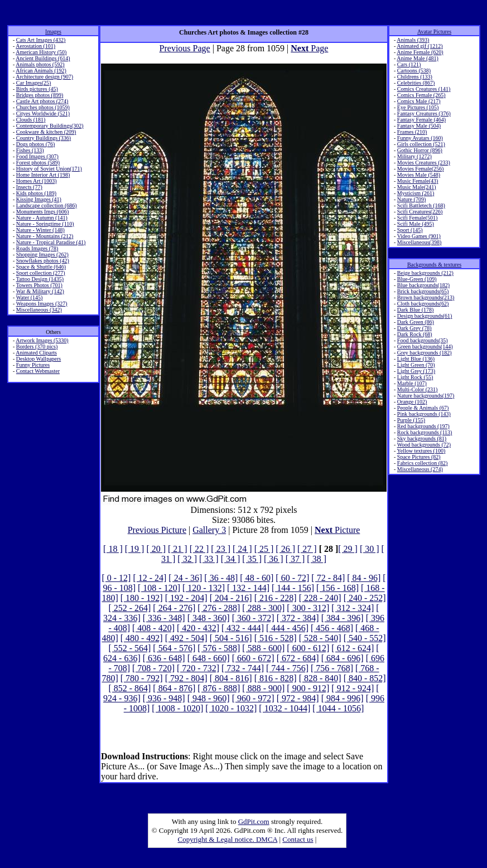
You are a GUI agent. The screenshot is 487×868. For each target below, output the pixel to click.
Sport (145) (410, 230)
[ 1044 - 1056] (338, 708)
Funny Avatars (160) (420, 138)
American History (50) (41, 52)
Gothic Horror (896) (420, 150)
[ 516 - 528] (276, 638)
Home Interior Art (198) (43, 175)
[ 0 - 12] (116, 578)
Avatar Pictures (434, 31)
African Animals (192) (41, 71)
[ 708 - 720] (153, 668)
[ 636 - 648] (164, 658)
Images (53, 31)
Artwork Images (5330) (42, 340)
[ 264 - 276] (174, 608)
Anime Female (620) (420, 52)
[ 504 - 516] (231, 638)
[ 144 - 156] (293, 588)
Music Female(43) (418, 181)
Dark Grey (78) (414, 328)
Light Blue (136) (416, 359)
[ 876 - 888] (219, 688)
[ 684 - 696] (343, 658)
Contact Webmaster (38, 371)
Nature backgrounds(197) (426, 396)
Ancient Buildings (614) (43, 58)
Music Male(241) (417, 187)
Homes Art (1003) (37, 181)
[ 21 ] (178, 549)
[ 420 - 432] (198, 628)
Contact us (298, 839)
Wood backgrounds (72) (424, 445)
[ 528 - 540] (320, 638)
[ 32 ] (187, 559)
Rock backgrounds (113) (425, 432)
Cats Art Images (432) (41, 40)
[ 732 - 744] (243, 668)
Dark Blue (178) (416, 310)
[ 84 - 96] (364, 578)
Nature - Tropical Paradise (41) (51, 242)
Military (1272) (414, 156)
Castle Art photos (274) (42, 101)
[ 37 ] (295, 559)
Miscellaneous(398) (419, 242)
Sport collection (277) (41, 273)
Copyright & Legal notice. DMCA (228, 839)
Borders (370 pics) (37, 346)
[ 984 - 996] (343, 698)
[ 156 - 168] (337, 588)
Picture (337, 530)
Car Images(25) (33, 83)
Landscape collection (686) (47, 205)
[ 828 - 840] (320, 678)
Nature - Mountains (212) (45, 236)
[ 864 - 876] (174, 688)
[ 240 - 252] (365, 598)
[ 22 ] (199, 549)
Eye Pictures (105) (418, 107)
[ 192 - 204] (186, 598)
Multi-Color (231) (418, 389)
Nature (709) (411, 199)
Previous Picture (157, 530)
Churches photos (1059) (43, 107)
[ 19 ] (135, 549)
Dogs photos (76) (35, 144)
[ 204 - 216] (231, 598)
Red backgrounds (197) (423, 426)
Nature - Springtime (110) (45, 224)
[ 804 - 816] (231, 678)
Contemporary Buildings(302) (50, 126)
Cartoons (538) (414, 71)
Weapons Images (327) (42, 304)
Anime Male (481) (417, 58)
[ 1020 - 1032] (231, 708)
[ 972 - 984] (298, 698)
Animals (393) (413, 40)
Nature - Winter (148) (40, 230)
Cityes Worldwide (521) (43, 113)
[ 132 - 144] (248, 588)
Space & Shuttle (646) (41, 267)
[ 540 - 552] (365, 638)
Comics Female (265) (421, 95)
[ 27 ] (307, 549)
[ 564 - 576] (174, 648)
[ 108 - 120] (159, 588)
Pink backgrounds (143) (424, 414)
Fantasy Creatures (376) (424, 113)
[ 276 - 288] (219, 608)
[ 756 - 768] (332, 668)
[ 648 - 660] (209, 658)
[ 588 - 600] (263, 648)
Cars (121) (409, 64)
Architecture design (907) (44, 77)
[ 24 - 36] (185, 578)
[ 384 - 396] (343, 618)
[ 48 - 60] (257, 578)
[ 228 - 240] (320, 598)
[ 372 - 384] (298, 618)
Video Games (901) (419, 236)
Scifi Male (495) (416, 224)
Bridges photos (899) (40, 95)
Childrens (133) (415, 77)
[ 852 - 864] (129, 688)
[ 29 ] (348, 549)
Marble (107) (412, 383)
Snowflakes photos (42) (43, 261)
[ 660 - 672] (253, 658)
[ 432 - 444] (243, 628)
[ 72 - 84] (328, 578)
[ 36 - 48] (221, 578)
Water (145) (30, 297)
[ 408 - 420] (153, 628)
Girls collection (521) (421, 144)
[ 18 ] (113, 549)
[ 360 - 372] (253, 618)
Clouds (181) (31, 120)
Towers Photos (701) (39, 285)
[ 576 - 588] (219, 648)
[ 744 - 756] (287, 668)
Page (309, 48)
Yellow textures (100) (421, 451)
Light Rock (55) (415, 377)
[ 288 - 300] (263, 608)
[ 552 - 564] (129, 648)
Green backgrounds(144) (425, 346)
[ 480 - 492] (142, 638)
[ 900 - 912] (308, 688)
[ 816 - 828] (276, 678)
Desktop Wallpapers (38, 359)
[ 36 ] (274, 559)
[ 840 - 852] (365, 678)
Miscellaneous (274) (420, 469)
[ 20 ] (156, 549)
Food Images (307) (37, 156)
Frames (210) (412, 132)
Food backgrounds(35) (423, 340)
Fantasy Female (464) (421, 120)
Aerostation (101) (35, 46)
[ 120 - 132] (204, 588)
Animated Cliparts (36, 353)
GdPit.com (254, 821)
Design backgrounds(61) (425, 316)
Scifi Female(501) (417, 218)
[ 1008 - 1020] (177, 708)
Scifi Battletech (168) (421, 205)
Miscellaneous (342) (39, 310)
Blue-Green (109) (417, 279)
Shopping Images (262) (42, 254)
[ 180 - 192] (142, 598)
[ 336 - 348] (164, 618)
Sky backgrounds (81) (422, 438)
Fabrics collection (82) (423, 463)
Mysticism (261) (416, 193)
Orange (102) (412, 402)
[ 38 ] (317, 559)
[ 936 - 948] (164, 698)
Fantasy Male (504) (419, 126)
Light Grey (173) (416, 371)
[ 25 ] (264, 549)
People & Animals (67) (423, 408)
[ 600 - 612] (308, 648)
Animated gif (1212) (420, 46)
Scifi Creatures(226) (420, 212)
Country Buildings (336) (44, 138)
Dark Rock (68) (415, 334)
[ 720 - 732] (198, 668)
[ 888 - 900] (263, 688)
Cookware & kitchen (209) (46, 132)
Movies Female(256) (421, 169)
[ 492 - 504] (186, 638)
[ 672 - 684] (298, 658)
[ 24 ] (242, 549)
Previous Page (185, 48)
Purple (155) (411, 420)
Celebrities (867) (416, 83)
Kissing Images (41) (39, 199)
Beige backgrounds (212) (425, 273)
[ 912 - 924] (353, 688)
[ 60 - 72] (292, 578)
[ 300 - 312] (308, 608)
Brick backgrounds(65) (423, 291)
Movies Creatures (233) (424, 163)
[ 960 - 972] (253, 698)
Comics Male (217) (419, 101)
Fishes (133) (30, 150)
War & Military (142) (40, 291)
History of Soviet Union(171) (49, 169)
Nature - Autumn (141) (42, 218)
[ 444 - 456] (287, 628)
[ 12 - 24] (150, 578)
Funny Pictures (33, 365)
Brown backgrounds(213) (426, 297)
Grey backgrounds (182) (425, 353)
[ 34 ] (231, 559)
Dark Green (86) (416, 322)
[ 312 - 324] (353, 608)
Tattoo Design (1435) (40, 279)
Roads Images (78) (37, 248)
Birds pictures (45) (37, 89)
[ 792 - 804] (186, 678)
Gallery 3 (209, 530)
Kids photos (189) (36, 193)
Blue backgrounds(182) (423, 285)
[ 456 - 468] (332, 628)
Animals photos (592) (40, 64)
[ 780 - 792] (142, 678)
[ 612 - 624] (353, 648)
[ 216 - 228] (276, 598)
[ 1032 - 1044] (285, 708)
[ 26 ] (285, 549)
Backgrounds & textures (434, 265)
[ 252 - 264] (129, 608)
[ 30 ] (370, 549)
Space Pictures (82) (419, 457)
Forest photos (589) (38, 163)
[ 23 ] (221, 549)
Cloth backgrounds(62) (423, 304)
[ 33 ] (209, 559)
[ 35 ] (252, 559)
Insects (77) (29, 187)
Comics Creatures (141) (424, 89)
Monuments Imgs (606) (42, 212)
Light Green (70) (416, 365)
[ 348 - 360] (209, 618)
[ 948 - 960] (209, 698)
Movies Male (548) (419, 175)
